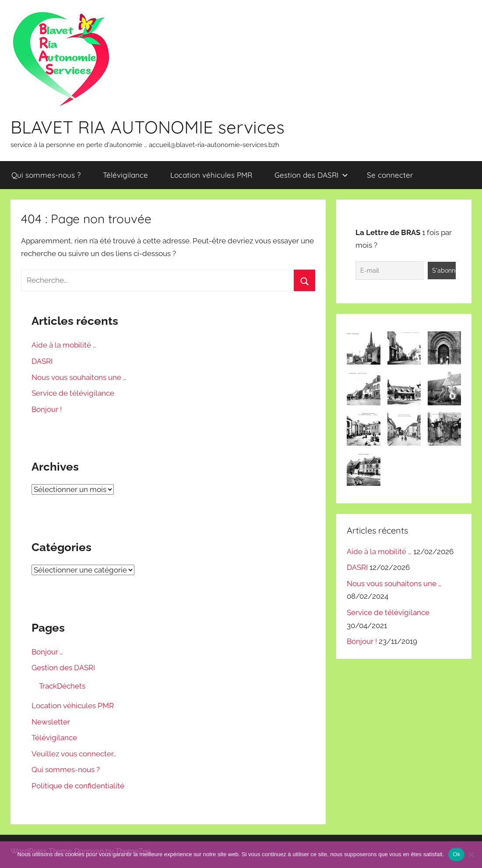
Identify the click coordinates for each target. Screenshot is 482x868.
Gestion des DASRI (311, 175)
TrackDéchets (62, 686)
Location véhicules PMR (211, 175)
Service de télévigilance (73, 393)
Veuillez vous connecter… (74, 754)
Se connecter (390, 175)
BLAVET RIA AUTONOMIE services (148, 127)
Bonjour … (47, 652)
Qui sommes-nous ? (46, 175)
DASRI (42, 361)
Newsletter (51, 722)
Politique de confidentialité (78, 786)
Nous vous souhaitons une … (79, 377)
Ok (456, 854)
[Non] (471, 854)
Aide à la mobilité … (64, 345)
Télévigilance (125, 175)
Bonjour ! (47, 409)
